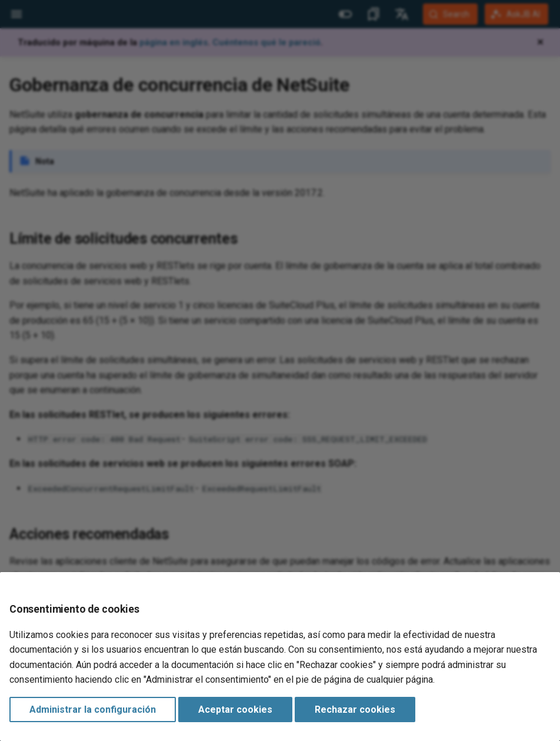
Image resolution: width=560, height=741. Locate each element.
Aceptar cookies (235, 710)
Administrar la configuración (93, 710)
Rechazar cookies (355, 710)
